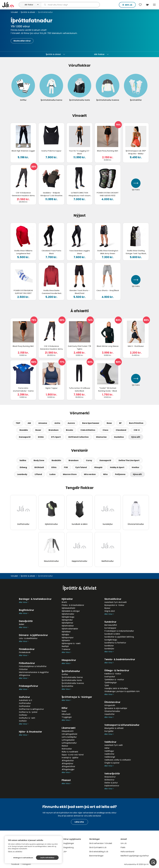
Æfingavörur (25, 675)
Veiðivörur (110, 742)
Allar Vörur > (24, 602)
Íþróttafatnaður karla (72, 680)
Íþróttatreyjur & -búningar (77, 697)
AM (29, 423)
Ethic (54, 467)
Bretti (64, 602)
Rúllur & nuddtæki (70, 752)
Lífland (38, 474)
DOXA (41, 437)
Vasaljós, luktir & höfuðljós (116, 688)
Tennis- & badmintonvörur (120, 659)
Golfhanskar (25, 706)
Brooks (69, 430)
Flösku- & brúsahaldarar (73, 605)
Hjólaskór (66, 640)
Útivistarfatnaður (112, 711)
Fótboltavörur (27, 663)
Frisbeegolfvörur (29, 686)
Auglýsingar (69, 843)
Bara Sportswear (91, 423)
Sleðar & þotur (111, 783)
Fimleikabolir (25, 652)
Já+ (65, 852)
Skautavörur (110, 777)
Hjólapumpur (68, 638)
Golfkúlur (23, 715)
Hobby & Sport (117, 467)
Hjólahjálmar (67, 623)
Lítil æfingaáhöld (69, 734)
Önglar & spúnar (112, 763)
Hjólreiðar (67, 599)
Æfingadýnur (67, 764)
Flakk (123, 847)
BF (120, 423)
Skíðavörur (109, 780)
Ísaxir (64, 711)
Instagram (27, 864)
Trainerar (66, 649)
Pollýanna (120, 474)
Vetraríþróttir (112, 774)
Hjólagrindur (67, 620)
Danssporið (25, 437)
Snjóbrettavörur (112, 786)
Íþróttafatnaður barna (72, 677)
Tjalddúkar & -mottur (114, 680)
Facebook (16, 864)
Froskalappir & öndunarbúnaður (119, 631)
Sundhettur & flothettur (115, 643)
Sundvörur (110, 622)
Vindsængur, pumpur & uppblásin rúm (122, 691)
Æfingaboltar (68, 761)
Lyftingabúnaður (69, 743)
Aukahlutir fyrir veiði (113, 745)
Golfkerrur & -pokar (28, 712)
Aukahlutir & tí (25, 700)
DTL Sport (56, 437)
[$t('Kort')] (147, 5)
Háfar (107, 748)
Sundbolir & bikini (112, 634)
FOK (66, 467)
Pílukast (66, 780)
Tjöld (107, 685)
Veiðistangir (110, 757)
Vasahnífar (110, 714)
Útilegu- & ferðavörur (117, 670)
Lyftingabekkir (68, 740)
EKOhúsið (39, 467)
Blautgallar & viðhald (114, 728)
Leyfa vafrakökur (47, 858)
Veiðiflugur (109, 751)
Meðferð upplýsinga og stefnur (135, 856)
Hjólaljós (65, 635)
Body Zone (39, 460)
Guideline (119, 437)
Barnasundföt (111, 625)
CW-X (137, 430)
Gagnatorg (68, 847)
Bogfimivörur (26, 610)
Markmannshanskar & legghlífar (34, 672)
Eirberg (23, 467)
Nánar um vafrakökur (15, 851)
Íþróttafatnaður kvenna (73, 683)
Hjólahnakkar (68, 626)
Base (109, 423)
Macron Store (70, 474)
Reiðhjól (65, 646)
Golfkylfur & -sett (27, 718)
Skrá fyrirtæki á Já (98, 847)
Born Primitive (136, 423)
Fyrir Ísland (81, 467)
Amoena (43, 423)
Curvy (89, 460)
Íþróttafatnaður (71, 671)
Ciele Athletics (88, 430)
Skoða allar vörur (22, 41)
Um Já (123, 843)
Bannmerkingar (96, 856)
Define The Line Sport (129, 460)
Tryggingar (67, 717)
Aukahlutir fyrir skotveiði (115, 602)
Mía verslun (90, 474)
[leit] (70, 5)
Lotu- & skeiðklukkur (28, 638)
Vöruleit (14, 12)
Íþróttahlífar (67, 686)
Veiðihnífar (109, 754)
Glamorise (101, 437)
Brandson (54, 430)
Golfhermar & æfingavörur (31, 709)
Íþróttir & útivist (28, 12)
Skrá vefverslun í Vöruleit (101, 843)
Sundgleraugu (111, 640)
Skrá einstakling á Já (99, 852)
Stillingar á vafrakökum (23, 858)
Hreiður (136, 467)
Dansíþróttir (26, 621)
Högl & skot (110, 611)
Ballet (22, 624)
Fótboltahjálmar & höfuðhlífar (33, 666)
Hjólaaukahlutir (68, 608)
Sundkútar (109, 646)
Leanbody (22, 474)
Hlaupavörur (69, 660)
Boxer (38, 430)
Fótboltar (23, 669)
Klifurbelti (66, 714)
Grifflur (65, 674)
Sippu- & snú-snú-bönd (73, 755)
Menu (154, 5)
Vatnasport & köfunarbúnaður (122, 725)
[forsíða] (10, 5)
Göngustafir (110, 705)
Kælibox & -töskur (113, 674)
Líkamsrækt (69, 728)
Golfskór (23, 721)
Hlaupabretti (68, 731)
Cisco (105, 430)
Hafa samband (127, 852)
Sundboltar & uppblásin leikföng (119, 637)
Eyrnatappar (110, 628)
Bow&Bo (24, 430)
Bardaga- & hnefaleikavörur (35, 599)
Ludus (52, 474)
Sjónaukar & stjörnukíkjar (116, 708)
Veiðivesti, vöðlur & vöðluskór (118, 760)
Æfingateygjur (68, 769)
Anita (57, 423)
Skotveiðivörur (113, 599)
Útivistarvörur (112, 702)
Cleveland (121, 430)
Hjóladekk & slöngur (71, 611)
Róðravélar (67, 749)
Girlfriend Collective (78, 437)
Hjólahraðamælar (70, 629)
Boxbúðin (56, 460)
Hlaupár (98, 467)
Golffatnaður (25, 703)
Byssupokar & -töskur (114, 605)
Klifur (65, 708)
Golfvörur (24, 697)
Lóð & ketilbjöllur (69, 737)
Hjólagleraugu (68, 617)
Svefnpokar (110, 677)
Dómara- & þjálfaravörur (33, 635)
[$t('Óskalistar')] (140, 5)
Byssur (107, 608)
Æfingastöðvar (68, 766)
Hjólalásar (66, 632)
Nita (105, 474)
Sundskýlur (109, 649)
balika (23, 460)
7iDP (18, 423)
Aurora (71, 423)
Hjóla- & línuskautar (30, 732)
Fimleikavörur (27, 649)
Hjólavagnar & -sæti (71, 643)
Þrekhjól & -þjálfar (70, 758)
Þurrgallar (109, 731)
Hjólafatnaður (68, 614)
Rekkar (65, 746)
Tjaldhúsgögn (111, 682)
